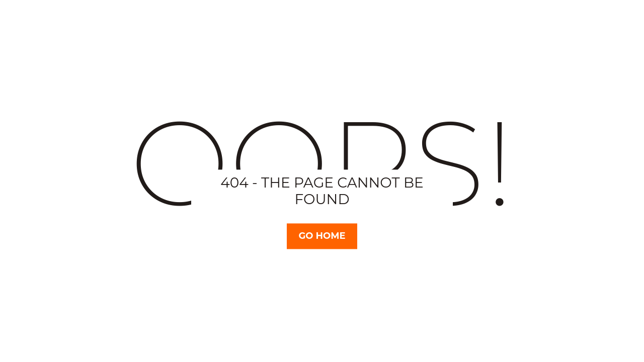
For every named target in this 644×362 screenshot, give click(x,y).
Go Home (322, 236)
